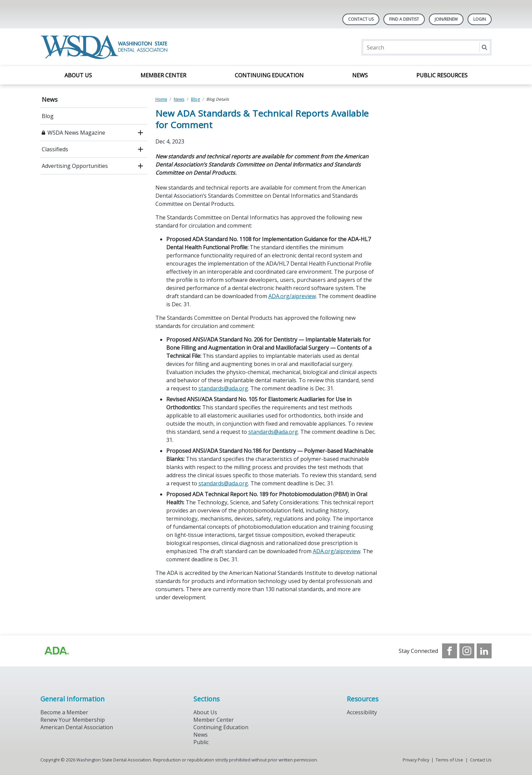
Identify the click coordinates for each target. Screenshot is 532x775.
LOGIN (480, 19)
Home (161, 99)
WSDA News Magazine (76, 133)
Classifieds (55, 149)
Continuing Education (269, 75)
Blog (48, 116)
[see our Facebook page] (450, 651)
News (360, 75)
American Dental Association (77, 727)
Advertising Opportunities (75, 166)
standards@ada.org (223, 388)
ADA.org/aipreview (292, 296)
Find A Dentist (404, 19)
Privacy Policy (416, 760)
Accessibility (362, 712)
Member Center (163, 75)
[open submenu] (140, 133)
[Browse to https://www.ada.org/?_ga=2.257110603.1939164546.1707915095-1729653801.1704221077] (56, 651)
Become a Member (64, 712)
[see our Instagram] (467, 651)
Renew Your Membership (73, 720)
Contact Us (361, 19)
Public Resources (442, 75)
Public (201, 742)
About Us (78, 75)
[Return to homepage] (105, 47)
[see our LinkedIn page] (484, 651)
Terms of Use (449, 760)
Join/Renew (446, 19)
